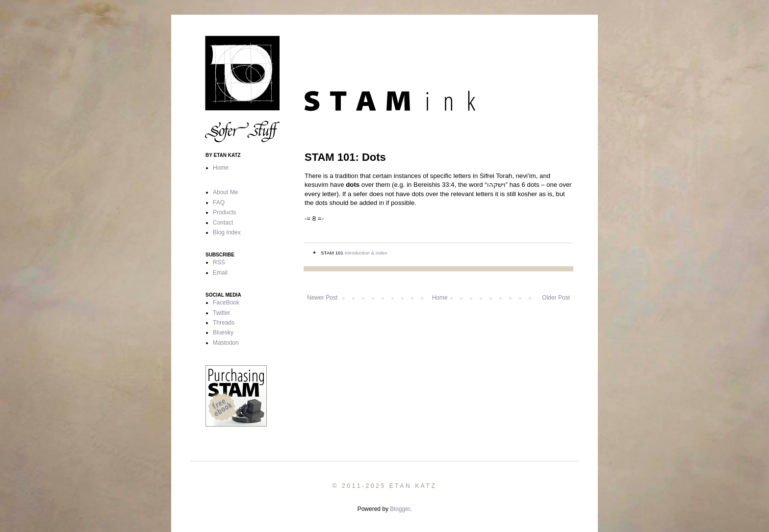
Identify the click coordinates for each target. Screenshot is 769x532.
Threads (224, 323)
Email (220, 273)
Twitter (221, 313)
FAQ (219, 203)
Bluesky (223, 332)
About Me (225, 192)
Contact (223, 223)
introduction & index (366, 253)
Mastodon (226, 343)
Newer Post (322, 298)
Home (440, 298)
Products (224, 212)
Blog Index (227, 232)
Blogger (400, 509)
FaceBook (226, 303)
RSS (219, 262)
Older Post (556, 298)
